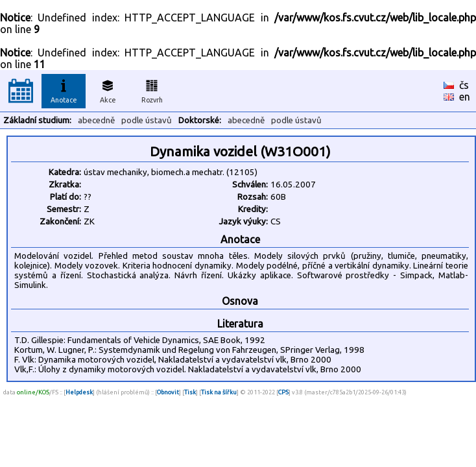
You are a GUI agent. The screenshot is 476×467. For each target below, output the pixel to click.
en (465, 97)
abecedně (96, 120)
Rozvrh (152, 90)
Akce (108, 90)
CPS (283, 392)
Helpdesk (79, 392)
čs (464, 85)
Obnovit (168, 392)
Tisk (190, 392)
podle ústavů (147, 120)
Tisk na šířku (219, 392)
